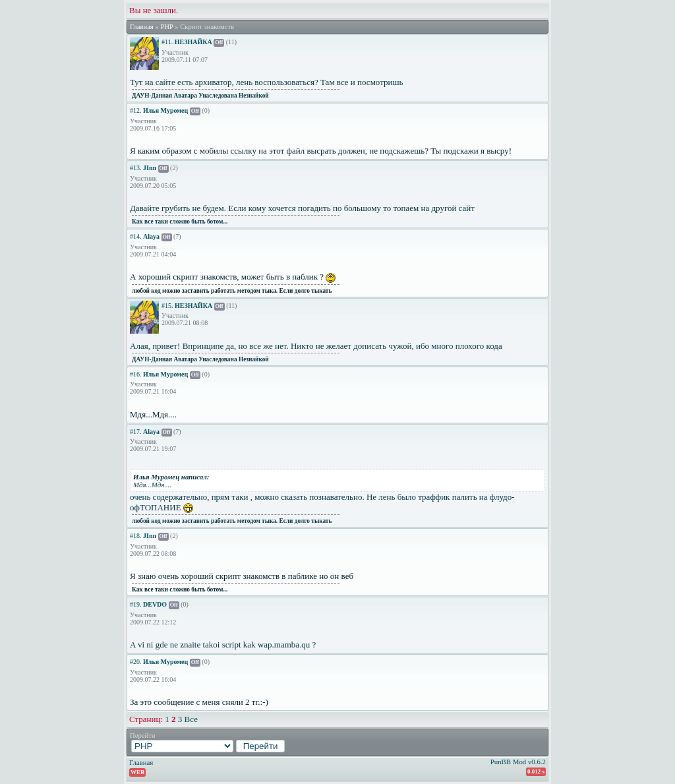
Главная (142, 27)
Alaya (151, 236)
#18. (136, 536)
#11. (167, 42)
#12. (136, 110)
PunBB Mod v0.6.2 (518, 762)
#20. (136, 662)
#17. (136, 432)
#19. (136, 604)
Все (191, 719)
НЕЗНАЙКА (193, 42)
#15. (167, 306)
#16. (136, 374)
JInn (150, 168)
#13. (136, 168)
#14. (136, 236)
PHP (166, 27)
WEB (137, 772)
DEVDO (155, 604)
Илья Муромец (165, 110)
